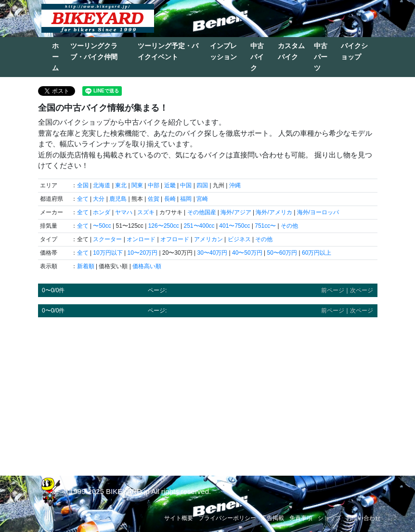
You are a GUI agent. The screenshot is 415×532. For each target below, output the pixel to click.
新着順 (86, 266)
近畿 (170, 185)
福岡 (186, 199)
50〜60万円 (282, 253)
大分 (99, 199)
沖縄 (235, 185)
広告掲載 (272, 518)
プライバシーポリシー (227, 518)
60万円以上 (317, 253)
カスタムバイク (291, 51)
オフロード (175, 239)
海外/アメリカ (274, 212)
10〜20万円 (143, 253)
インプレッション (223, 51)
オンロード (141, 239)
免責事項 (301, 518)
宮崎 (202, 199)
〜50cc (102, 226)
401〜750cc (234, 226)
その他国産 (202, 212)
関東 (137, 185)
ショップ (329, 518)
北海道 (102, 185)
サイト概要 (179, 518)
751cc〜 (265, 226)
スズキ (146, 212)
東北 (121, 185)
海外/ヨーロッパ (318, 212)
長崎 (170, 199)
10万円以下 (108, 253)
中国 (186, 185)
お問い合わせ (363, 518)
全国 (83, 185)
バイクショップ (354, 51)
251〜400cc (199, 226)
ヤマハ (124, 212)
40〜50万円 (247, 253)
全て (83, 199)
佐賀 (154, 199)
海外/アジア (236, 212)
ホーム (55, 57)
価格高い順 (147, 266)
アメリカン (208, 239)
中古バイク (257, 57)
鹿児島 (118, 199)
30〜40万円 (212, 253)
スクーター (107, 239)
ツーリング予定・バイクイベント (168, 51)
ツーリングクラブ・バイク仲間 (94, 51)
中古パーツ (321, 57)
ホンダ (102, 212)
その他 (289, 226)
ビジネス (239, 239)
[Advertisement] (208, 392)
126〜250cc (164, 226)
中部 (154, 185)
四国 (202, 185)
